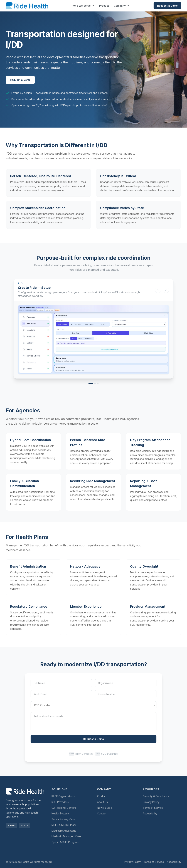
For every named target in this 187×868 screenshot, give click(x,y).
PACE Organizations (63, 796)
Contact (102, 813)
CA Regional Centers (64, 808)
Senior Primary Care (63, 819)
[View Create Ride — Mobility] (95, 384)
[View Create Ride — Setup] (91, 384)
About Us (102, 802)
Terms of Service (153, 808)
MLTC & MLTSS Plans (64, 825)
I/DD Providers (60, 802)
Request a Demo (167, 6)
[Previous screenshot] (158, 290)
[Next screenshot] (166, 290)
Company (122, 6)
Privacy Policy (151, 802)
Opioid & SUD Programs (66, 842)
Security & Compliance (156, 796)
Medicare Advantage (64, 831)
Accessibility (150, 813)
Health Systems (61, 813)
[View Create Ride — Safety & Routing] (98, 384)
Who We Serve (83, 6)
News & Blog (105, 808)
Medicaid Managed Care (66, 836)
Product (104, 6)
